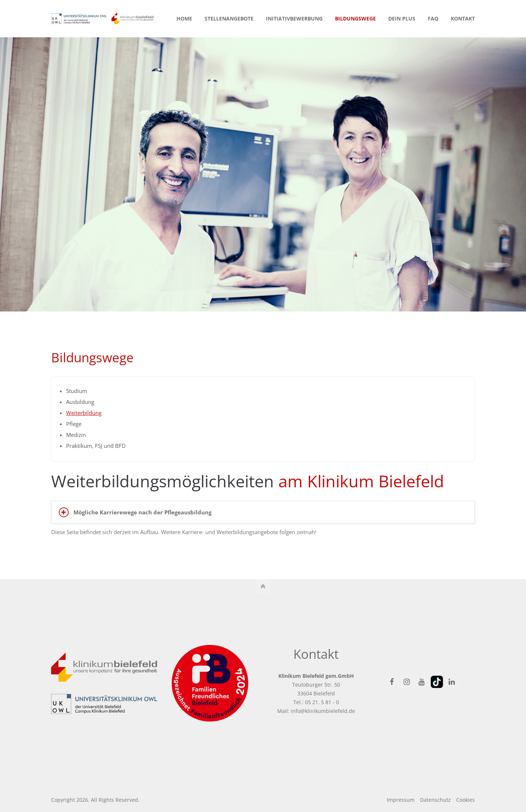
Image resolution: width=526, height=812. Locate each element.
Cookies (466, 800)
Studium (77, 391)
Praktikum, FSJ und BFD (96, 446)
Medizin (76, 435)
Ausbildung (80, 402)
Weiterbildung (84, 413)
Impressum (401, 800)
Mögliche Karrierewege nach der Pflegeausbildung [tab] (142, 512)
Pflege (74, 424)
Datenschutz (435, 800)
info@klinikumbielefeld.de (323, 711)
